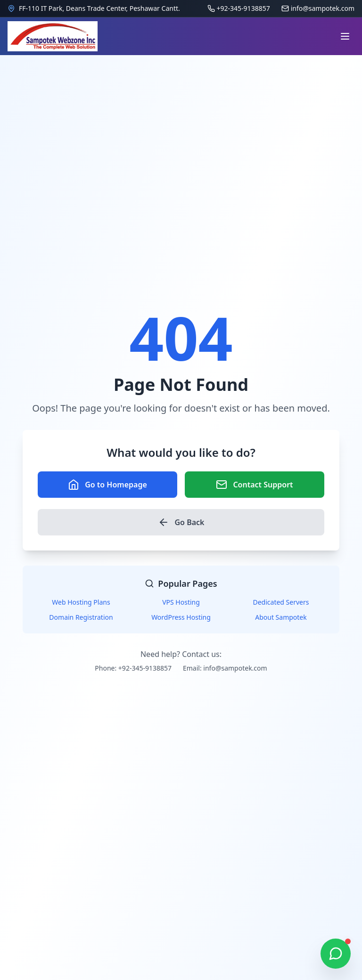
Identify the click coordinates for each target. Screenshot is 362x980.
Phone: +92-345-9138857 (133, 668)
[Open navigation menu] (345, 36)
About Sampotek (281, 617)
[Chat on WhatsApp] (336, 954)
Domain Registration (81, 617)
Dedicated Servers (281, 602)
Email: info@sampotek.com (225, 668)
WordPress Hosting (181, 617)
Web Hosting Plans (81, 602)
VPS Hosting (181, 602)
